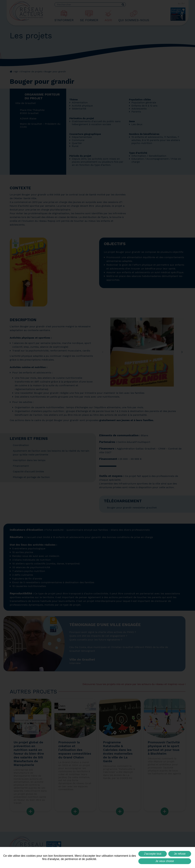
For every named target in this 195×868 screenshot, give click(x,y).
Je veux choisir (165, 861)
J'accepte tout (153, 854)
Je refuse (180, 854)
